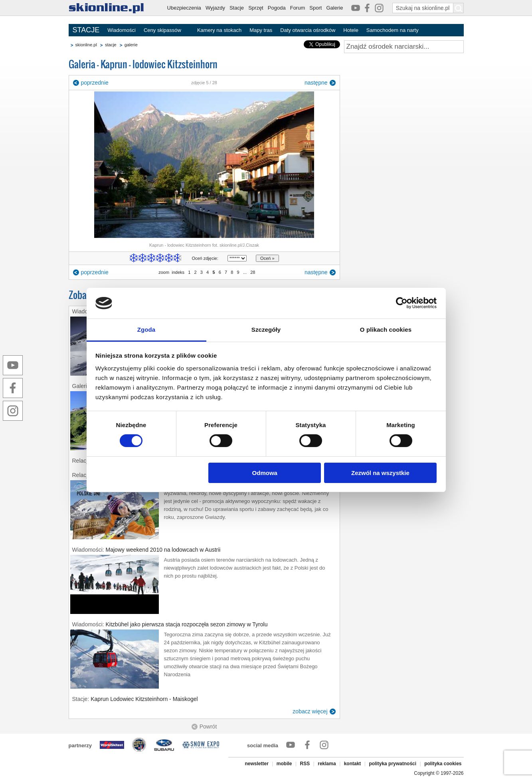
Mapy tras (261, 30)
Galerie (334, 8)
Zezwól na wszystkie (380, 473)
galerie (131, 45)
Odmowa (265, 473)
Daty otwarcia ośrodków (308, 30)
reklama (327, 764)
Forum (298, 8)
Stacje (237, 8)
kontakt (353, 764)
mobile (284, 764)
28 (253, 272)
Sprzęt (256, 8)
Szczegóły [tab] (266, 330)
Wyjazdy (215, 8)
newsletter (256, 764)
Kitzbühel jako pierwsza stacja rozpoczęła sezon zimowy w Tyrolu (187, 624)
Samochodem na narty (393, 30)
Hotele (351, 30)
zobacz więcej (310, 711)
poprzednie (95, 83)
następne (316, 83)
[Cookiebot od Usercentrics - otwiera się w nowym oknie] (402, 303)
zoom (164, 272)
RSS (305, 764)
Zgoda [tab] (146, 330)
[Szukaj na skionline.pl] (459, 8)
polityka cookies (443, 764)
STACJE (86, 30)
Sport (315, 8)
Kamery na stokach (219, 30)
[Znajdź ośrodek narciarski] (404, 47)
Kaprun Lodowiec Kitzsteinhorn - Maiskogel (144, 699)
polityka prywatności (393, 764)
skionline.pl (86, 45)
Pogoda (277, 8)
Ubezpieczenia (184, 8)
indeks (178, 272)
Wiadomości (122, 30)
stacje (111, 45)
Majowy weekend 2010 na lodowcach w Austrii (163, 550)
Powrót (208, 727)
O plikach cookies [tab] (386, 330)
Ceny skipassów (162, 30)
